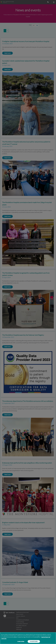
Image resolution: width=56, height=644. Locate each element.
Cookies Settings (21, 641)
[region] (28, 638)
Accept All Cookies (34, 641)
